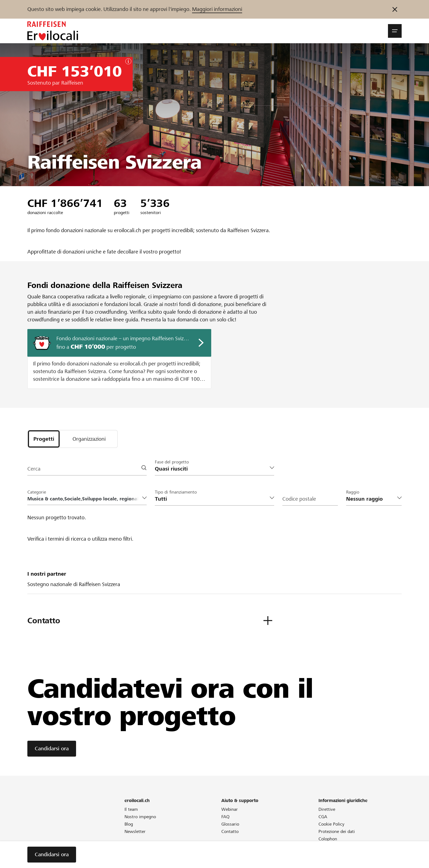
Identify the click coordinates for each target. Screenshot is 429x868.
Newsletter (135, 831)
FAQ (225, 817)
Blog (129, 824)
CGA (323, 817)
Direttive (327, 809)
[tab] (44, 439)
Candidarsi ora (52, 749)
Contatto (230, 831)
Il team (131, 809)
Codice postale (299, 499)
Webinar (230, 809)
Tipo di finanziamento (176, 492)
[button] (395, 31)
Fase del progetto (172, 462)
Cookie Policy (331, 824)
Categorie (37, 492)
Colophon (328, 839)
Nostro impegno (140, 817)
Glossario (230, 824)
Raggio (353, 492)
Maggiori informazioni (217, 9)
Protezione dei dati (337, 831)
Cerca (34, 469)
